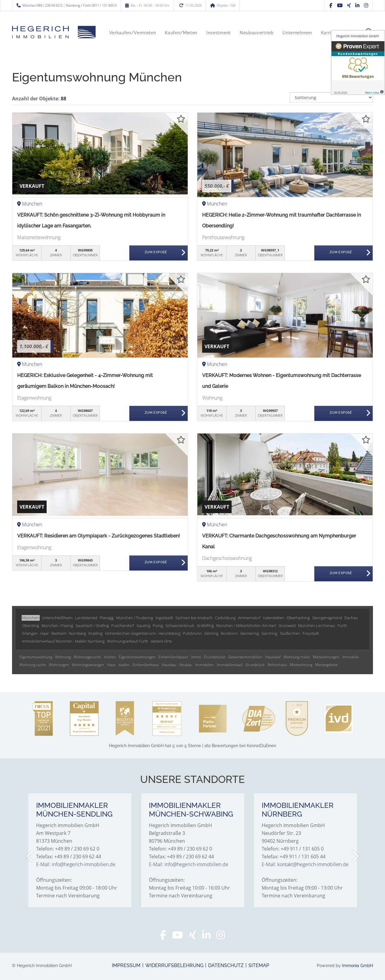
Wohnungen (59, 665)
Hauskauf (273, 657)
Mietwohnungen (326, 657)
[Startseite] (54, 32)
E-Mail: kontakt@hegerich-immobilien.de (305, 864)
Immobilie (351, 657)
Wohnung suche (33, 665)
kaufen (124, 665)
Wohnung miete (297, 657)
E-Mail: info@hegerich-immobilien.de (76, 864)
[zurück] (30, 856)
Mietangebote (326, 665)
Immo (196, 657)
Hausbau (169, 665)
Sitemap (259, 965)
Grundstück (255, 665)
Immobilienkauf (230, 665)
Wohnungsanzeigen (88, 665)
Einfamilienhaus (146, 665)
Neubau (186, 665)
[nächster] (355, 856)
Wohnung (63, 657)
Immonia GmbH (357, 966)
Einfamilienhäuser (173, 657)
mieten (110, 657)
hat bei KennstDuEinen (192, 746)
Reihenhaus (277, 665)
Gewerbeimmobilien (245, 657)
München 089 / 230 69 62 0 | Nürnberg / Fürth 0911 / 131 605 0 (69, 5)
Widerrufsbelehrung (174, 965)
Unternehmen (297, 33)
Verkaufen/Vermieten (133, 33)
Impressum (126, 965)
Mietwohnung (301, 665)
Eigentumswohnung (36, 657)
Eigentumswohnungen (137, 657)
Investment (219, 33)
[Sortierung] (331, 97)
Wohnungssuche (87, 657)
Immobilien (205, 665)
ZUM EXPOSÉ (156, 253)
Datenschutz (226, 965)
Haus (111, 665)
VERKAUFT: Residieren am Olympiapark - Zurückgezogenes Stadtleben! (99, 536)
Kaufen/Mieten (181, 33)
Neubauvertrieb (257, 33)
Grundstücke (215, 657)
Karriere (329, 33)
